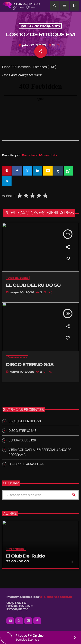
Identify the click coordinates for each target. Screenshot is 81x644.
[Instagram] (28, 621)
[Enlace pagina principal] (21, 6)
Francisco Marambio (39, 155)
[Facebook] (37, 621)
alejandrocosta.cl (56, 597)
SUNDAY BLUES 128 (22, 440)
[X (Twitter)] (19, 621)
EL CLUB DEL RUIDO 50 (25, 421)
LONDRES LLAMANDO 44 (26, 464)
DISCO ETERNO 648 (23, 431)
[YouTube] (10, 621)
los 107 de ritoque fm (40, 26)
